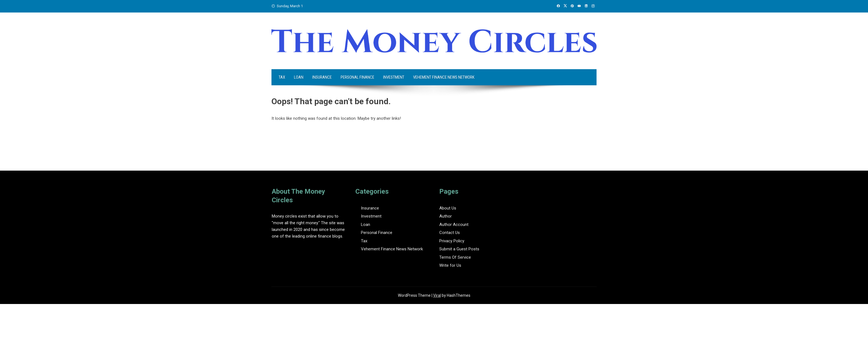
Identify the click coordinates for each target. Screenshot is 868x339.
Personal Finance (357, 77)
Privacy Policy (452, 241)
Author (446, 216)
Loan (299, 77)
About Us (448, 208)
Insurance (322, 77)
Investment (394, 77)
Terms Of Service (455, 257)
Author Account (454, 225)
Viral (437, 295)
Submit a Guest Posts (459, 249)
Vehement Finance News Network (444, 77)
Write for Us (450, 265)
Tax (282, 77)
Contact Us (450, 233)
